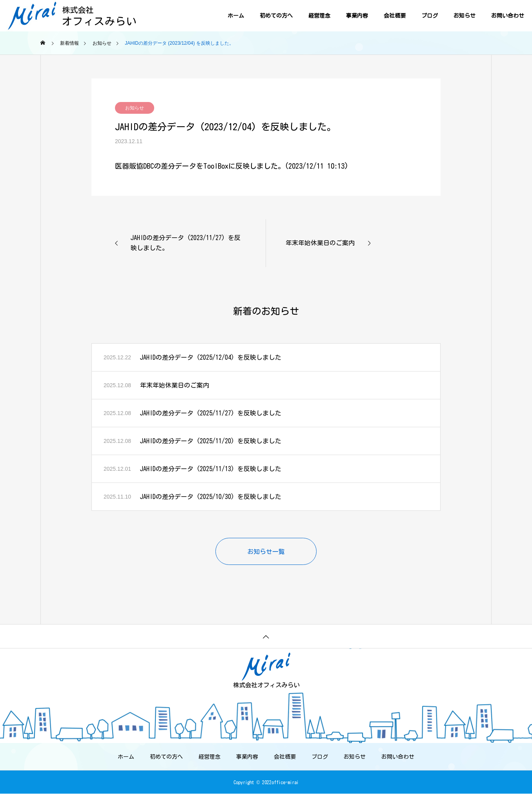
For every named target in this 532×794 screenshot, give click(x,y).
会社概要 (395, 16)
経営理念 (319, 16)
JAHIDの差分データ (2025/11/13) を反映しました (211, 469)
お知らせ (465, 16)
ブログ (430, 16)
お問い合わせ (508, 16)
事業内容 (357, 16)
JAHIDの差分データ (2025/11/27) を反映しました (211, 413)
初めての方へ (276, 16)
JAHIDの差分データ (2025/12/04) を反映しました (211, 357)
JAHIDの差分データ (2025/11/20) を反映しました (211, 441)
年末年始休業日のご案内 (175, 385)
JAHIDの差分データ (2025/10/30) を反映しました (211, 497)
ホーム (236, 16)
